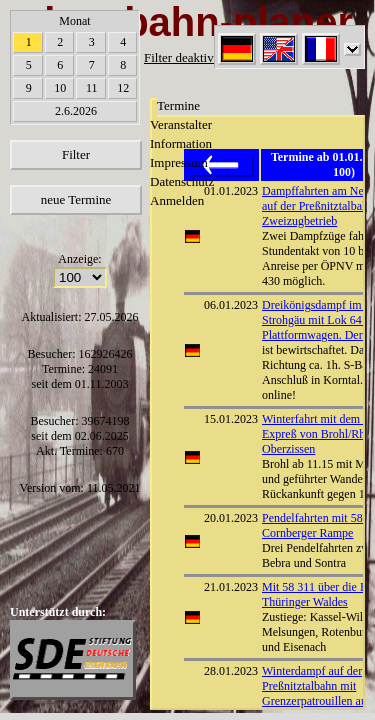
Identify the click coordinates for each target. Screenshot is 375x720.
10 (60, 88)
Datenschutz (182, 181)
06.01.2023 (231, 305)
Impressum (179, 162)
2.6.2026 (76, 111)
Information (181, 143)
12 (123, 88)
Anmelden (177, 200)
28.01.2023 (231, 671)
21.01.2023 (231, 587)
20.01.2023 (231, 518)
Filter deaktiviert (187, 57)
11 (92, 88)
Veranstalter (181, 124)
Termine (178, 105)
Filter (76, 154)
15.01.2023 (231, 419)
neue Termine (76, 199)
